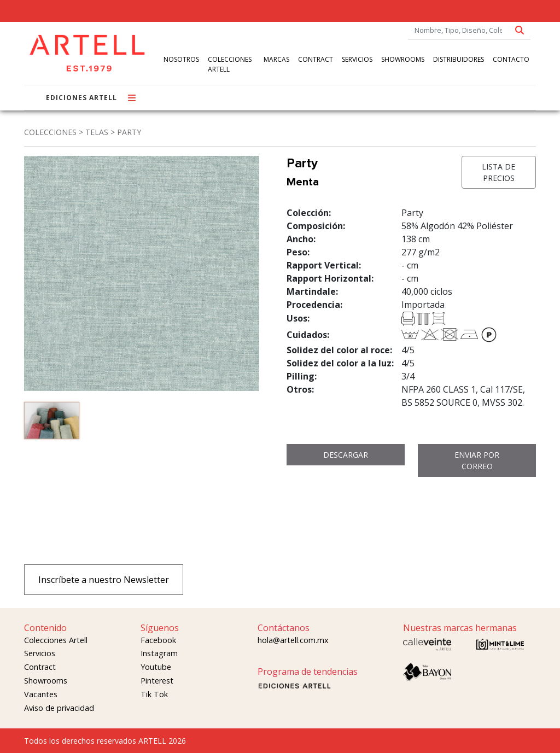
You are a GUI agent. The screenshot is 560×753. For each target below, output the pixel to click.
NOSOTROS (181, 59)
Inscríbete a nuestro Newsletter (104, 580)
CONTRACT (316, 59)
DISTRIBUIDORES (459, 59)
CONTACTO (511, 59)
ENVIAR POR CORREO (477, 460)
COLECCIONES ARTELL (230, 64)
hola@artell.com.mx (293, 640)
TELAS (97, 132)
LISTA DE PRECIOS (498, 172)
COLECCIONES (50, 132)
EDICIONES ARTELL (81, 98)
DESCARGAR (346, 455)
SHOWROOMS (403, 59)
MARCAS (276, 59)
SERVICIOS (357, 59)
